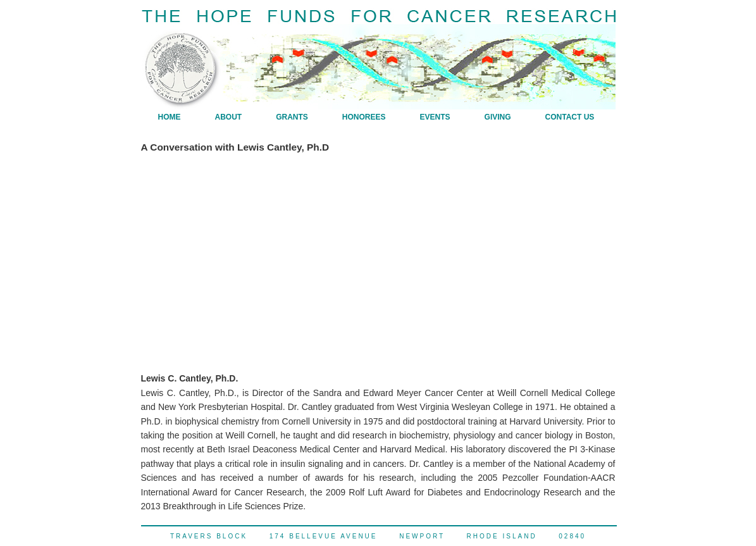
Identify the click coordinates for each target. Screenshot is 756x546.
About (229, 117)
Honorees (364, 117)
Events (435, 117)
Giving (498, 117)
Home (170, 117)
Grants (292, 117)
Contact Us (570, 117)
